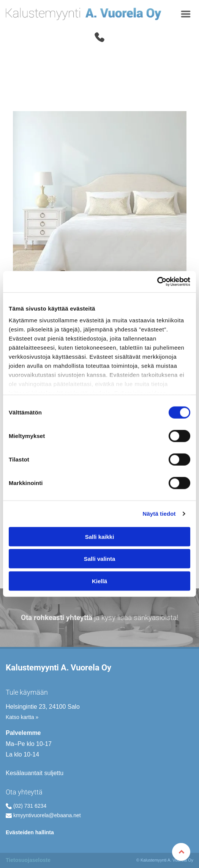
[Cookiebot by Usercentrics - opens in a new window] (157, 282)
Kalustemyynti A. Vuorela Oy (58, 668)
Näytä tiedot (159, 514)
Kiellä (99, 581)
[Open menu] (186, 14)
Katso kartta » (22, 717)
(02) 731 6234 (30, 806)
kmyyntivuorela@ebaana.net (47, 815)
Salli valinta (100, 559)
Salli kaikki (100, 537)
